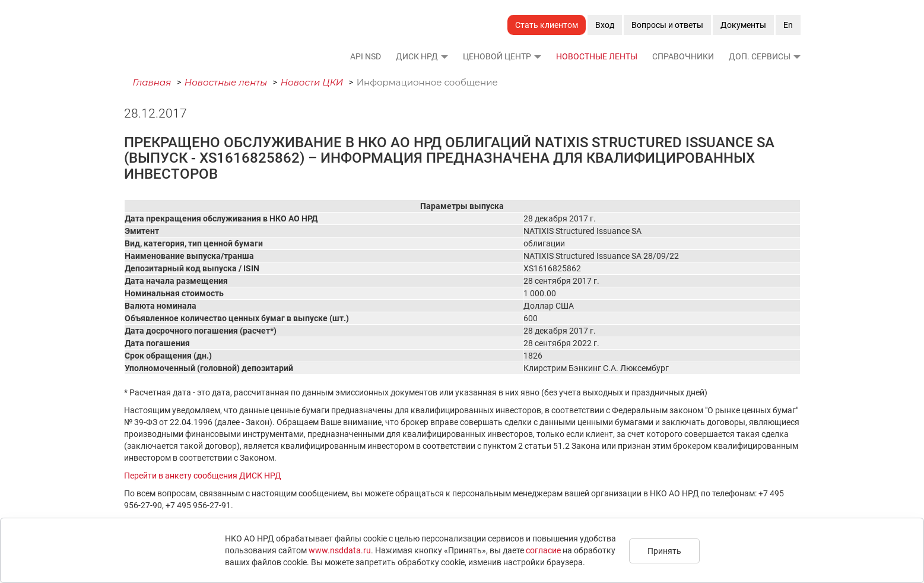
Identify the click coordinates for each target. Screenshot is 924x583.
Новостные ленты (597, 56)
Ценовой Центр (497, 56)
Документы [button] (743, 25)
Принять (664, 551)
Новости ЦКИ (312, 82)
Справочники (683, 56)
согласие (543, 550)
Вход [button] (605, 25)
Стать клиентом (547, 25)
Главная (152, 82)
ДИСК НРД (417, 56)
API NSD (366, 56)
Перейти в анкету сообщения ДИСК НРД (203, 476)
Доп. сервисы (760, 56)
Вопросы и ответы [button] (667, 25)
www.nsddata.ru (340, 550)
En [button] (788, 25)
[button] (444, 56)
